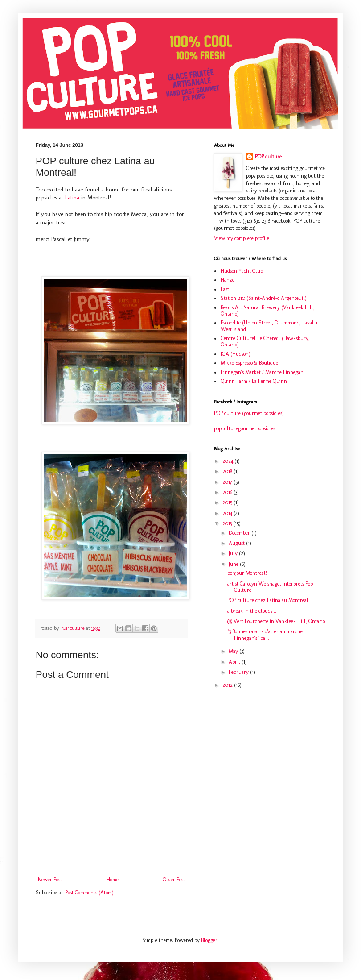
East (225, 289)
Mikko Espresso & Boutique (249, 363)
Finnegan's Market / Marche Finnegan (262, 372)
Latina (72, 197)
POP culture (268, 157)
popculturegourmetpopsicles (244, 428)
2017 (228, 482)
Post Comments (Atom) (89, 893)
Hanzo (228, 280)
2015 (228, 502)
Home (113, 880)
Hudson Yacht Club (242, 271)
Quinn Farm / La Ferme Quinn (254, 381)
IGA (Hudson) (236, 354)
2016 (228, 492)
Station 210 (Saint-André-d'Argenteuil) (264, 298)
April (235, 662)
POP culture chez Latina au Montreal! (269, 600)
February (239, 672)
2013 (228, 523)
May (234, 651)
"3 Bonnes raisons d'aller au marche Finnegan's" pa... (265, 635)
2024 (228, 461)
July (234, 553)
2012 (228, 685)
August (237, 543)
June (234, 564)
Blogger (209, 940)
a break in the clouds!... (252, 611)
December (240, 533)
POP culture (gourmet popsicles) (249, 413)
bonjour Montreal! (247, 573)
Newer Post (50, 880)
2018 (228, 471)
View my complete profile (242, 238)
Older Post (174, 880)
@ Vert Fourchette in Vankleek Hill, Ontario (276, 621)
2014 (228, 513)
